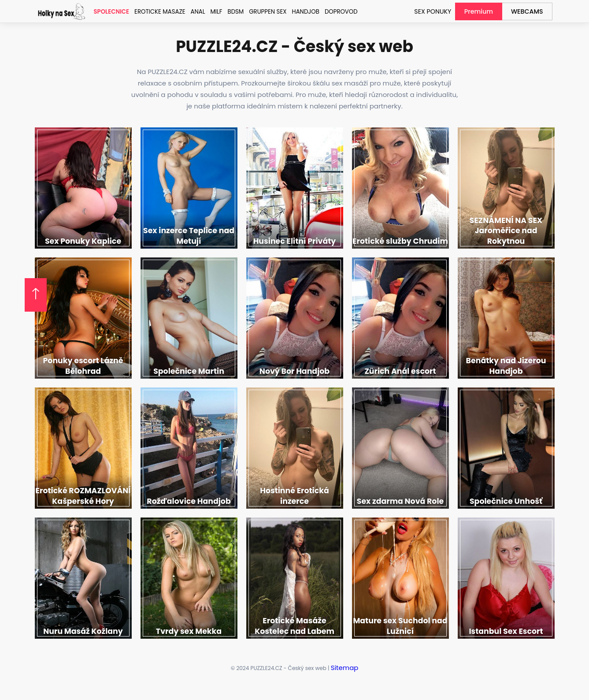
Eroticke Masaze (158, 12)
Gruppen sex (265, 12)
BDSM (233, 12)
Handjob (302, 12)
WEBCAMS (528, 11)
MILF (214, 12)
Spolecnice (111, 12)
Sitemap (344, 668)
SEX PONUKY (439, 11)
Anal (196, 12)
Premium (482, 11)
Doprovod (337, 12)
